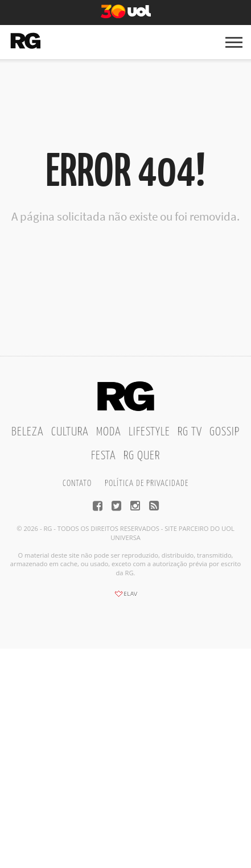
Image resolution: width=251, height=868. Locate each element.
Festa (104, 456)
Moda (109, 432)
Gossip (225, 432)
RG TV (190, 432)
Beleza (28, 432)
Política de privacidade (147, 483)
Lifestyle (149, 432)
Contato (77, 483)
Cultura (70, 432)
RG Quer (142, 456)
